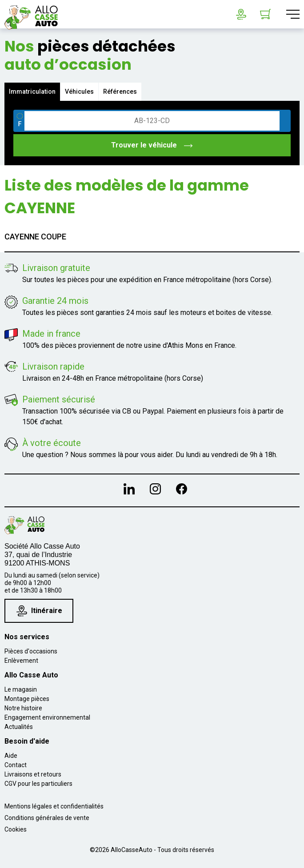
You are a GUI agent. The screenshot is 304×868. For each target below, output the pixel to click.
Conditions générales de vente (47, 818)
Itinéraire (39, 611)
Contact (16, 765)
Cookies (16, 829)
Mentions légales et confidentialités (54, 806)
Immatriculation (32, 92)
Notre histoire (23, 708)
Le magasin (21, 689)
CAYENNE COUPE (35, 237)
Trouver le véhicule (152, 145)
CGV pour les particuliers (38, 784)
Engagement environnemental (47, 717)
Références (120, 92)
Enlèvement (21, 661)
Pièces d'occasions (31, 651)
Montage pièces (27, 699)
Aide (11, 756)
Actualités (19, 727)
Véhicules (79, 92)
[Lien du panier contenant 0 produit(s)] (265, 14)
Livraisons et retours (33, 774)
